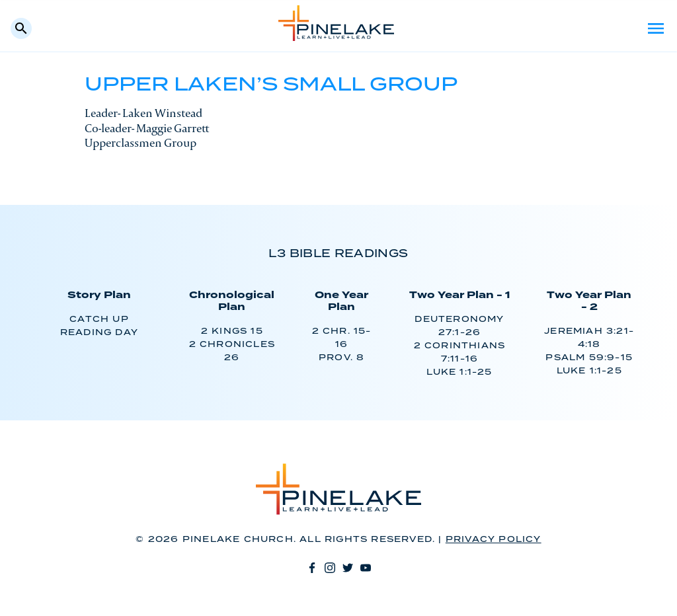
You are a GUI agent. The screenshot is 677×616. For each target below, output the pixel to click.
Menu (656, 28)
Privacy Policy (494, 540)
